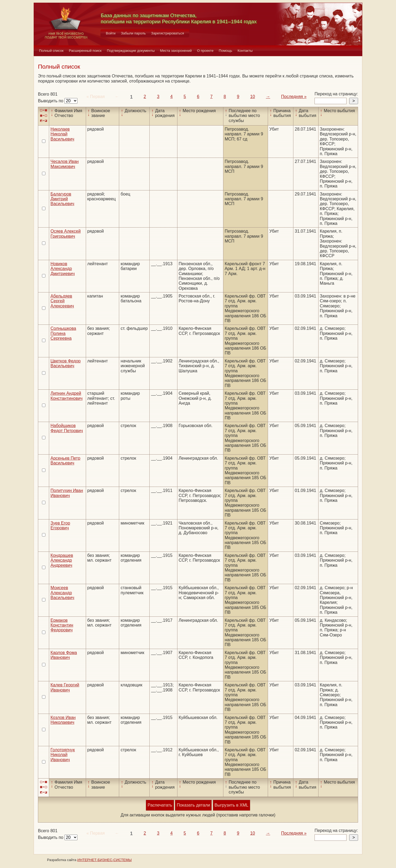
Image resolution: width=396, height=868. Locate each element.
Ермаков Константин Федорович (62, 625)
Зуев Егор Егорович (60, 525)
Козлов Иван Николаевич (63, 720)
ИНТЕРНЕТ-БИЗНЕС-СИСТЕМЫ (104, 860)
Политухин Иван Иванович (67, 493)
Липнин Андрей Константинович (67, 396)
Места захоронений (176, 51)
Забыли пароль (133, 33)
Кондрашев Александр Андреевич (62, 560)
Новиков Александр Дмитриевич (63, 269)
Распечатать (160, 805)
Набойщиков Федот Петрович (67, 428)
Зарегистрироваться (168, 33)
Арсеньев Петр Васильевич (65, 461)
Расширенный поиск (85, 51)
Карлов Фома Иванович (64, 655)
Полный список (51, 51)
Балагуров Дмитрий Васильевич (62, 199)
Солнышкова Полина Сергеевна (63, 333)
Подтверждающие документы (131, 51)
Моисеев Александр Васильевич (62, 593)
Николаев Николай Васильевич (62, 134)
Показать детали (193, 805)
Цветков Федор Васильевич (66, 363)
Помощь (226, 51)
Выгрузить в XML (232, 805)
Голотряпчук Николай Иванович (63, 755)
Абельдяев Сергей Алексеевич (62, 301)
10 (253, 97)
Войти (111, 33)
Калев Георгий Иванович (65, 687)
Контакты (245, 51)
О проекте (205, 51)
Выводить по (51, 101)
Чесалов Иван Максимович (65, 164)
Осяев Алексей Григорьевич (66, 234)
